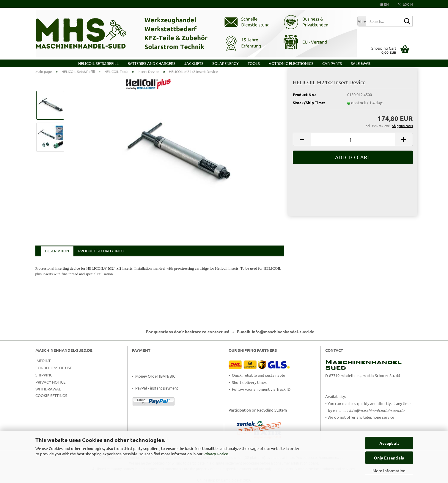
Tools (254, 63)
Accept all (389, 443)
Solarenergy (225, 63)
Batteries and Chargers (151, 63)
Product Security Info (101, 251)
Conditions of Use (54, 368)
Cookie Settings (51, 395)
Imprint (43, 361)
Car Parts (332, 63)
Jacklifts (194, 63)
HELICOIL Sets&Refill (98, 63)
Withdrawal (48, 389)
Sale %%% (361, 63)
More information (389, 471)
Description (57, 251)
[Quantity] (353, 139)
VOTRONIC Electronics (291, 63)
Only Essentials (389, 458)
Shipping (44, 375)
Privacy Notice (216, 454)
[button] (384, 4)
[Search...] (361, 21)
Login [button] (405, 4)
